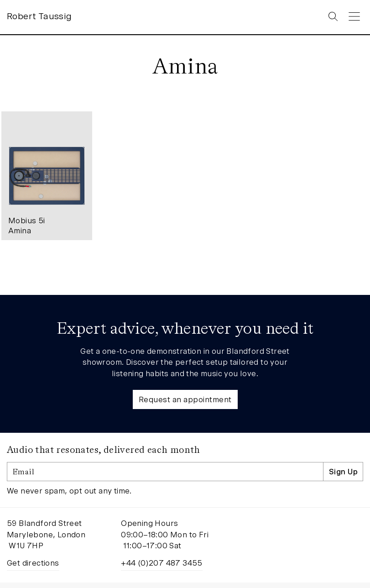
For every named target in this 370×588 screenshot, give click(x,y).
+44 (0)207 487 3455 (162, 564)
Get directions (33, 564)
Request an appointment (185, 401)
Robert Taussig (39, 17)
